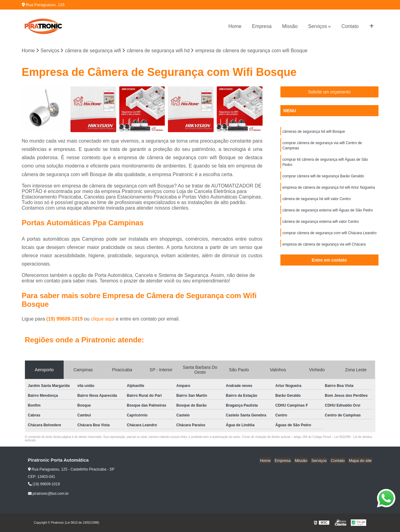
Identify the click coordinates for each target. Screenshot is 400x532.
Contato (350, 26)
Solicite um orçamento (329, 92)
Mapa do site (361, 461)
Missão (290, 26)
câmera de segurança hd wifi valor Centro (317, 201)
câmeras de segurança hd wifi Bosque (314, 132)
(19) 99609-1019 (65, 319)
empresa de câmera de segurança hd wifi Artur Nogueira (329, 190)
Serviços (317, 26)
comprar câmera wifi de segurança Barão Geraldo (323, 178)
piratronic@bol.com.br (48, 494)
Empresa (262, 26)
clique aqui (103, 319)
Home (235, 26)
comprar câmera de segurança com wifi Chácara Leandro (330, 236)
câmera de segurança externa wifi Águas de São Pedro (328, 213)
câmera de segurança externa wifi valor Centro (321, 225)
